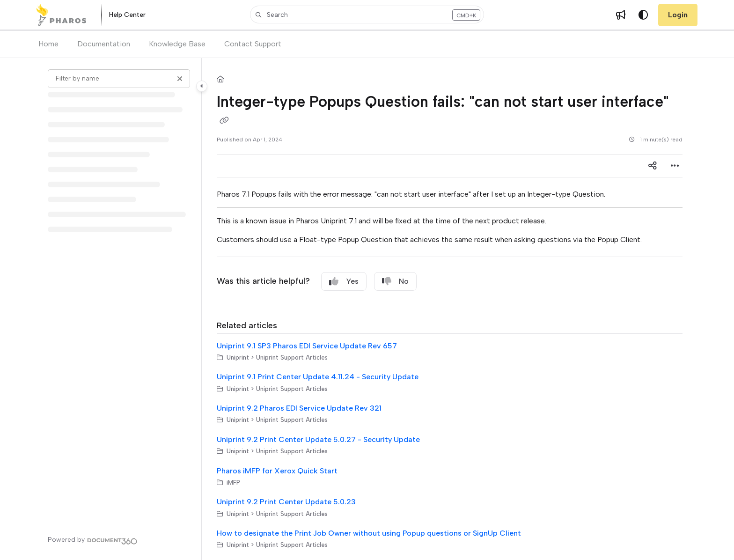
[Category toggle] (202, 86)
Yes (344, 281)
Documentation (104, 44)
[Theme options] (643, 15)
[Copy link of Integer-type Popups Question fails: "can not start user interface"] (224, 121)
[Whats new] (621, 15)
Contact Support (253, 44)
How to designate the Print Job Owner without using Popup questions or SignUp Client (369, 533)
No (395, 281)
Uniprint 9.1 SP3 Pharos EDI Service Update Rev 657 (307, 346)
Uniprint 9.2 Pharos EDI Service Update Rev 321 (299, 408)
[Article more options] (675, 166)
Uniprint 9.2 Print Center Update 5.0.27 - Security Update (318, 439)
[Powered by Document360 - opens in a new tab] (93, 540)
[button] (367, 15)
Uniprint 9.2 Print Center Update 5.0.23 (286, 502)
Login (678, 15)
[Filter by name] (119, 79)
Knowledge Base (177, 44)
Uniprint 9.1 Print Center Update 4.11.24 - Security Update (318, 377)
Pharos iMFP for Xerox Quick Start (277, 471)
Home (48, 44)
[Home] (220, 80)
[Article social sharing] (653, 166)
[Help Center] (127, 15)
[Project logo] (61, 15)
